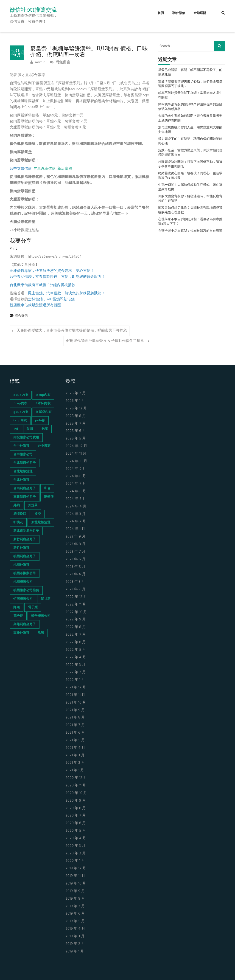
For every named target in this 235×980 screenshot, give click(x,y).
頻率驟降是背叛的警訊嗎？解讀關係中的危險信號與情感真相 (190, 107)
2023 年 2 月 (75, 590)
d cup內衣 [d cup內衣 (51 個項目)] (21, 395)
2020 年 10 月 (76, 793)
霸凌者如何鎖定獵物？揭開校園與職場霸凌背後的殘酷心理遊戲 (190, 210)
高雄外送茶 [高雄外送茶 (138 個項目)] (21, 633)
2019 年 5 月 (75, 921)
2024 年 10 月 (76, 461)
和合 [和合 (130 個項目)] (47, 489)
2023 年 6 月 (75, 559)
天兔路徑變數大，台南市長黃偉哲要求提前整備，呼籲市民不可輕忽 (72, 331)
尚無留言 (60, 63)
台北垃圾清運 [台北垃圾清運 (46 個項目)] (23, 472)
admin (38, 63)
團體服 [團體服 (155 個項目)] (49, 497)
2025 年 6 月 (76, 431)
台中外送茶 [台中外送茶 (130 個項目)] (21, 446)
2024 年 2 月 (76, 522)
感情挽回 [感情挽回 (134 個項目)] (20, 514)
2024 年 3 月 (76, 514)
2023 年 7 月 (75, 552)
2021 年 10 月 (76, 703)
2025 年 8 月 (76, 416)
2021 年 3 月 (75, 756)
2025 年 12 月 (76, 409)
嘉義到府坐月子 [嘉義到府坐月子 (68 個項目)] (25, 497)
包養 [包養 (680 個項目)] (45, 429)
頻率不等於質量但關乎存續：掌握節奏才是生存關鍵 (190, 96)
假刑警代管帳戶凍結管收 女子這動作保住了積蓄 (105, 341)
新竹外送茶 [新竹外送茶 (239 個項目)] (21, 548)
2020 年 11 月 (76, 786)
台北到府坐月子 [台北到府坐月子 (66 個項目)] (25, 463)
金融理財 (200, 13)
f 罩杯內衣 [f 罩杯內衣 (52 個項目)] (43, 404)
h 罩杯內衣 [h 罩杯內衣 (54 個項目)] (44, 412)
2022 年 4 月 (76, 658)
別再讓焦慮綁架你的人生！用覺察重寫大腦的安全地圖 (190, 130)
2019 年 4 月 (75, 929)
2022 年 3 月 (75, 665)
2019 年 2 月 (75, 944)
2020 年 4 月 (76, 838)
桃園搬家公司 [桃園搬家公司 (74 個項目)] (23, 582)
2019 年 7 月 (75, 906)
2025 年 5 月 (76, 439)
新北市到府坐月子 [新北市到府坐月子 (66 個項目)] (26, 531)
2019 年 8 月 (75, 899)
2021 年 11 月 (75, 695)
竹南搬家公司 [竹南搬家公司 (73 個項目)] (23, 599)
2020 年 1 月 (75, 861)
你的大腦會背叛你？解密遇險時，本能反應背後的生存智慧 (190, 199)
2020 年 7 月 (76, 816)
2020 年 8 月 (76, 808)
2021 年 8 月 (75, 718)
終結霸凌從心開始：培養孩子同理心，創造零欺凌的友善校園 (190, 176)
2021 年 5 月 (75, 740)
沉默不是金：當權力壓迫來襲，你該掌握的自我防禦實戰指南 (190, 153)
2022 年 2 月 (76, 672)
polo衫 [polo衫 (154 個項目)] (40, 421)
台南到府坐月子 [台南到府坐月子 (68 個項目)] (25, 489)
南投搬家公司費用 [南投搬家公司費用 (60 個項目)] (26, 438)
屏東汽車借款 (45, 169)
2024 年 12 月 (76, 446)
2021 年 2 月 (75, 763)
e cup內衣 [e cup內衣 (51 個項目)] (43, 395)
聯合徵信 (179, 13)
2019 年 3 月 (75, 936)
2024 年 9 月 (76, 469)
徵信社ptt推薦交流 (33, 10)
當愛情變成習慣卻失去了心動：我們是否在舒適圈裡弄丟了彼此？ (190, 84)
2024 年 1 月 (75, 529)
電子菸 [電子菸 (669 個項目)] (18, 616)
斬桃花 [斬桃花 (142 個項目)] (18, 522)
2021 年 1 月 (75, 770)
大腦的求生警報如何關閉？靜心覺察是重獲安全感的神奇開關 (190, 118)
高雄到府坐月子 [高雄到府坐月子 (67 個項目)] (25, 624)
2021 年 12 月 (76, 688)
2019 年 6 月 (75, 914)
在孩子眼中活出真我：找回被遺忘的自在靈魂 (190, 231)
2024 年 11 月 (76, 454)
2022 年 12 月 (76, 597)
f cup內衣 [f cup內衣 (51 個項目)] (20, 404)
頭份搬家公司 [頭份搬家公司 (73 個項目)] (41, 616)
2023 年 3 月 (75, 582)
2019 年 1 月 (75, 952)
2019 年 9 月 (75, 891)
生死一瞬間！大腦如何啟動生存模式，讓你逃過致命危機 (190, 187)
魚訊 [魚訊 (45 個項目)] (41, 633)
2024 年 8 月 (76, 476)
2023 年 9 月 (75, 537)
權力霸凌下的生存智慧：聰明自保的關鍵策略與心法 (190, 141)
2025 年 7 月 (76, 424)
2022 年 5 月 (76, 650)
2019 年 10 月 (76, 884)
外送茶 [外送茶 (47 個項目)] (33, 505)
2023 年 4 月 (76, 574)
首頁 (161, 13)
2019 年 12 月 (76, 869)
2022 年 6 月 (76, 642)
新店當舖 (65, 169)
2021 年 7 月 (75, 725)
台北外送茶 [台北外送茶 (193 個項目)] (21, 480)
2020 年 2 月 (76, 854)
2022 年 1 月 (75, 680)
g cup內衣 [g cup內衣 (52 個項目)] (21, 412)
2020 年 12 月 (76, 778)
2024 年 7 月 (76, 484)
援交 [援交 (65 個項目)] (38, 514)
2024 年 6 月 (76, 491)
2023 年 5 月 (75, 567)
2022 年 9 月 (76, 620)
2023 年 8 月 (75, 544)
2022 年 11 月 (76, 605)
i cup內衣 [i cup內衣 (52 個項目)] (20, 421)
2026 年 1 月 (75, 401)
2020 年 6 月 (76, 823)
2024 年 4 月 (76, 507)
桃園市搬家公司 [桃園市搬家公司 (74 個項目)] (25, 573)
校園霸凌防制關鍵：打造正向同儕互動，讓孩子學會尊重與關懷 (190, 164)
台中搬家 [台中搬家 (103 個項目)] (44, 446)
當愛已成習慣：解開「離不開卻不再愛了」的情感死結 (190, 73)
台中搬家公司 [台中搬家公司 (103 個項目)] (23, 455)
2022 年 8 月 (76, 627)
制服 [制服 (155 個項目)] (30, 429)
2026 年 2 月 (76, 393)
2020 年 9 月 (76, 801)
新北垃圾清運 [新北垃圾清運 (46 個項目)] (41, 522)
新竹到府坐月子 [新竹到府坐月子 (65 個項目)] (25, 539)
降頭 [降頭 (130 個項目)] (17, 607)
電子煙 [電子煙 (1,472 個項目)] (33, 607)
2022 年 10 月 (76, 612)
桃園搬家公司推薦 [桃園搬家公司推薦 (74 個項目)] (26, 590)
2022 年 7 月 (76, 635)
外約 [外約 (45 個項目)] (17, 505)
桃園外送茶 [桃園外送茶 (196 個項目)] (21, 565)
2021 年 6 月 (75, 733)
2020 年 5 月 (76, 831)
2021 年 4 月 (75, 748)
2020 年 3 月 (75, 846)
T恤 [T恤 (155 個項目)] (16, 429)
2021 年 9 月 (75, 710)
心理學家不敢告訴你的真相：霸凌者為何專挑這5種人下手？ (190, 222)
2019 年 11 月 (75, 876)
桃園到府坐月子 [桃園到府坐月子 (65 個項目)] (25, 556)
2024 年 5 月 (76, 499)
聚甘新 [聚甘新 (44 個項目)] (46, 599)
